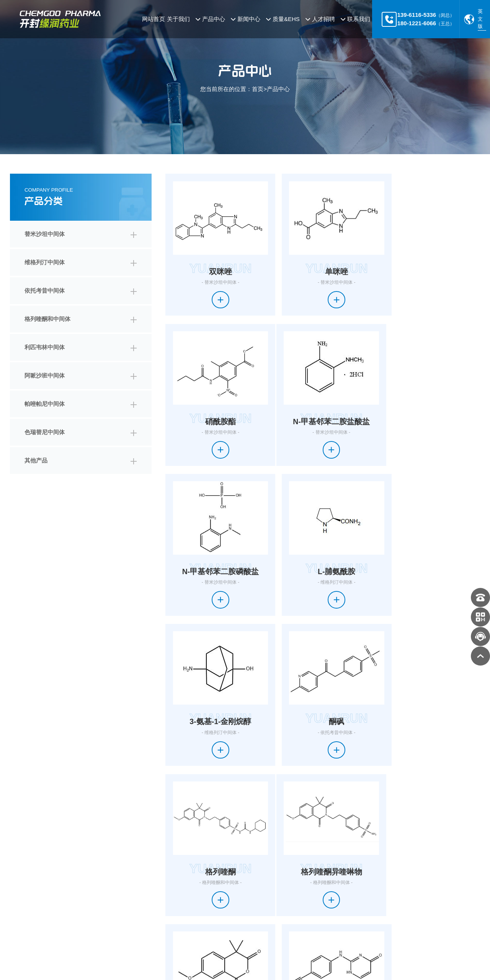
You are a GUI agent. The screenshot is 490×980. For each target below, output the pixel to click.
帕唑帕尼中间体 (45, 404)
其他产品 (36, 460)
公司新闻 (215, 884)
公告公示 (215, 912)
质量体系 (253, 884)
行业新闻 (215, 898)
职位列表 (296, 898)
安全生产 (253, 912)
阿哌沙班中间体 (45, 375)
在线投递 (296, 912)
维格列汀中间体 (45, 262)
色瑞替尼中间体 (45, 432)
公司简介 (21, 884)
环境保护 (253, 898)
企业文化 (21, 898)
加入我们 (296, 884)
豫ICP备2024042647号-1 (190, 962)
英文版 (480, 19)
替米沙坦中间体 (45, 234)
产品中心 (278, 89)
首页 (258, 89)
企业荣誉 (21, 912)
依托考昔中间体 (45, 291)
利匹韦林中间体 (45, 347)
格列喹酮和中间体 (47, 319)
